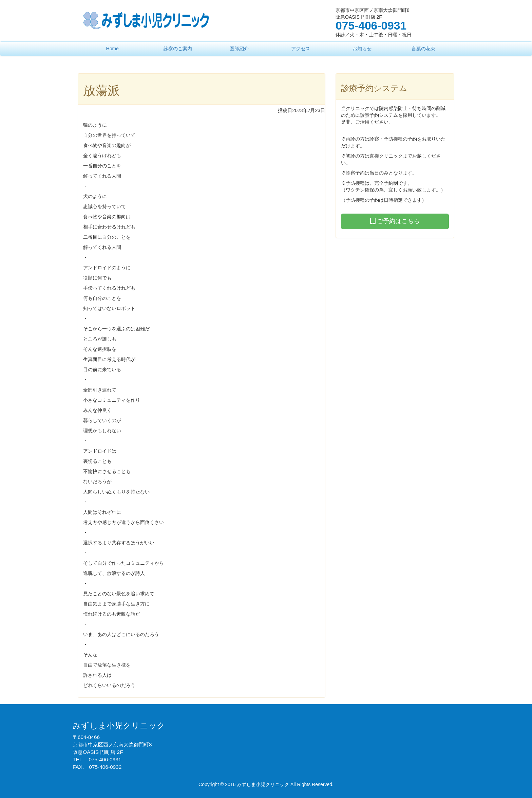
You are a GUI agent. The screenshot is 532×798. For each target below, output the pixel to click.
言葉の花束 (423, 49)
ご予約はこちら (395, 221)
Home (112, 49)
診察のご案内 (178, 49)
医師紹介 (239, 49)
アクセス (301, 49)
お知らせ (362, 49)
